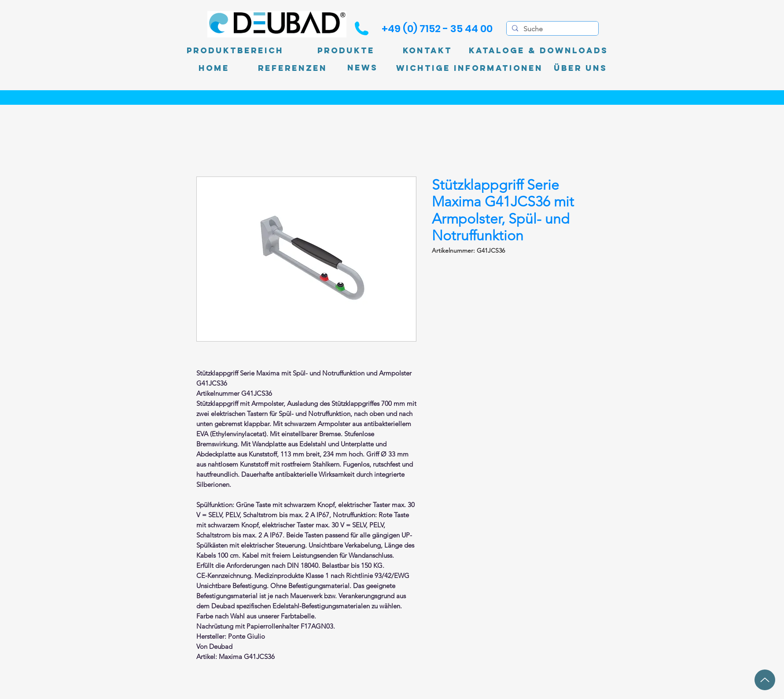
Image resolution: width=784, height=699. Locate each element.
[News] (363, 68)
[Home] (214, 68)
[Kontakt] (427, 51)
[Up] (765, 680)
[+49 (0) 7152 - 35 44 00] (437, 29)
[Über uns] (580, 68)
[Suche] (552, 29)
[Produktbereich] (235, 51)
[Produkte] (346, 51)
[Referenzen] (293, 68)
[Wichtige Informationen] (469, 68)
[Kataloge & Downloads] (538, 51)
